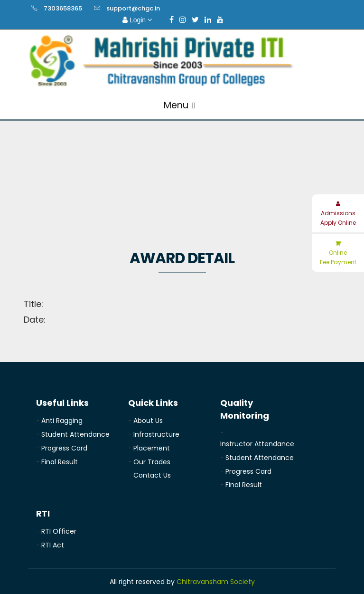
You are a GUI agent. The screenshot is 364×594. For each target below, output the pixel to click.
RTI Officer (59, 531)
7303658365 (63, 8)
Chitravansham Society (216, 582)
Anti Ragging (62, 421)
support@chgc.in (133, 8)
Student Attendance (75, 434)
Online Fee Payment (338, 253)
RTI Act (53, 545)
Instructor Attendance (257, 444)
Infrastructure (156, 434)
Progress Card (64, 448)
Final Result (60, 462)
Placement (152, 448)
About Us (148, 421)
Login (137, 20)
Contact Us (152, 475)
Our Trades (152, 462)
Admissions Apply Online (338, 214)
